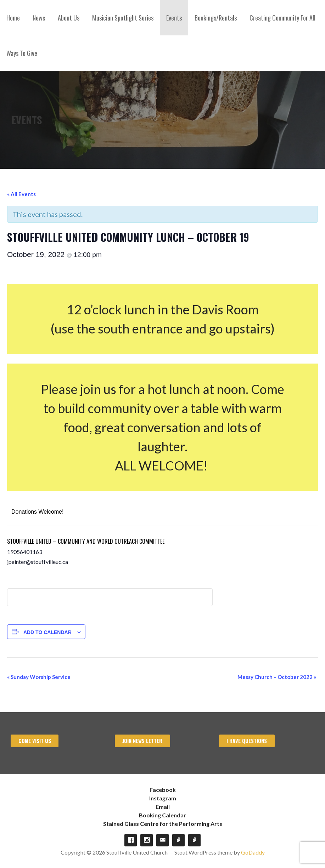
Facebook (163, 790)
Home (13, 18)
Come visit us (35, 741)
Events (174, 18)
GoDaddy (253, 852)
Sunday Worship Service (39, 677)
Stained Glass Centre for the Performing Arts (163, 824)
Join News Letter (142, 741)
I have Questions (247, 741)
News (39, 18)
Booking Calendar (162, 815)
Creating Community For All (282, 18)
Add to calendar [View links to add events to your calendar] (47, 632)
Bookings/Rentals (216, 18)
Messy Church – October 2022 (277, 677)
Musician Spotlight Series (123, 18)
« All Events (21, 194)
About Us (69, 18)
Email (163, 807)
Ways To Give (22, 53)
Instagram (163, 798)
